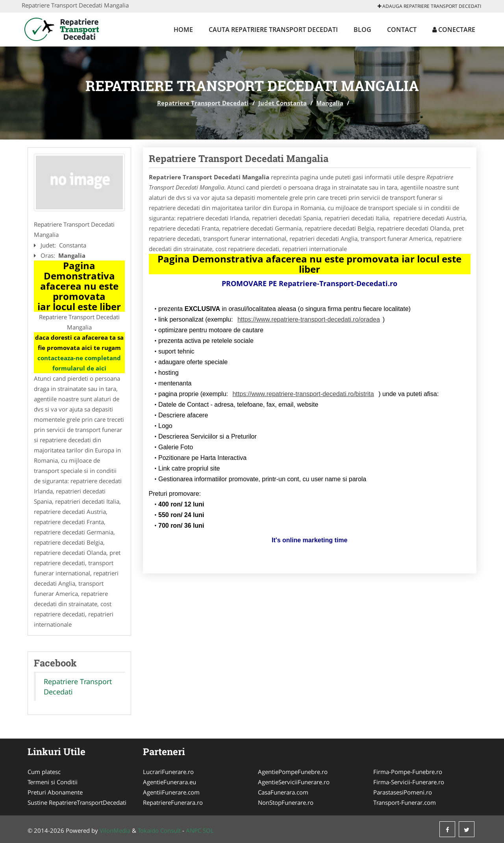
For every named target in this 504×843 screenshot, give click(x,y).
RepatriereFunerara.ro (173, 802)
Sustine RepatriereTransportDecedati (77, 802)
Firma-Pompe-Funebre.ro (408, 772)
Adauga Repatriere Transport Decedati (429, 6)
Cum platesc (44, 772)
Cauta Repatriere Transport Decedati (273, 30)
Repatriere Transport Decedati (203, 103)
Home (183, 30)
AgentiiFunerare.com (171, 792)
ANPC (194, 830)
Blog (362, 30)
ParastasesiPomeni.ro (403, 792)
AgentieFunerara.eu (170, 782)
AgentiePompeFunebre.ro (293, 772)
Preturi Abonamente (55, 792)
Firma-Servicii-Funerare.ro (409, 782)
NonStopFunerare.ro (286, 802)
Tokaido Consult (159, 830)
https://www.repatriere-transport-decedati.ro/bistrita (303, 394)
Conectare (454, 30)
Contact (402, 30)
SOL (208, 830)
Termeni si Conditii (53, 782)
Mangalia (330, 103)
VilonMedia (115, 830)
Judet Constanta (283, 103)
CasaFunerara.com (283, 792)
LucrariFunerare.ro (168, 772)
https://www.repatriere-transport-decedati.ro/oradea (309, 319)
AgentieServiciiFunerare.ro (294, 782)
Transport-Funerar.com (405, 802)
